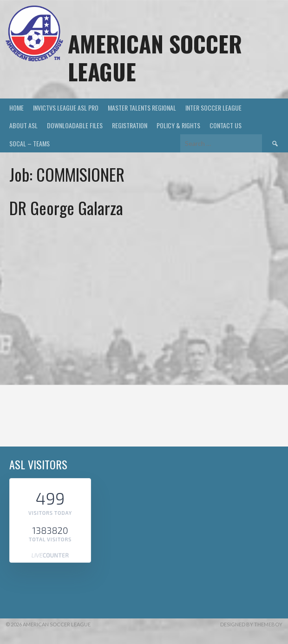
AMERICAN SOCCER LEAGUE (155, 57)
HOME (16, 108)
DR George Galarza (66, 207)
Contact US (226, 125)
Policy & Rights (178, 125)
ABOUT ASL (23, 125)
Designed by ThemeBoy (251, 624)
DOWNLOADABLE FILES (75, 125)
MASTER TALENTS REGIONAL (142, 108)
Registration (130, 125)
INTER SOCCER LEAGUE (213, 108)
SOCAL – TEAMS (29, 143)
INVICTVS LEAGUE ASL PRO (66, 108)
